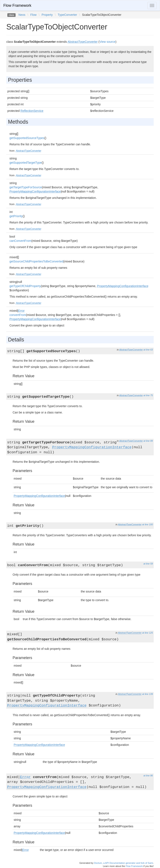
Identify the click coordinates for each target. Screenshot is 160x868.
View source (107, 42)
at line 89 (148, 441)
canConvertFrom (20, 241)
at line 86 (148, 776)
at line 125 (147, 633)
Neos (22, 15)
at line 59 (148, 564)
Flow (33, 15)
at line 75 (148, 395)
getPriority (16, 216)
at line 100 (147, 524)
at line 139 (147, 694)
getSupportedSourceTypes (27, 138)
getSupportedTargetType (26, 163)
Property (47, 15)
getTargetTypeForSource (26, 187)
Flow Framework (17, 5)
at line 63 (148, 350)
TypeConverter (67, 15)
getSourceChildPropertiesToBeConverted (36, 261)
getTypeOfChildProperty (25, 286)
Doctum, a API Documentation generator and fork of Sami (124, 863)
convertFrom (18, 315)
